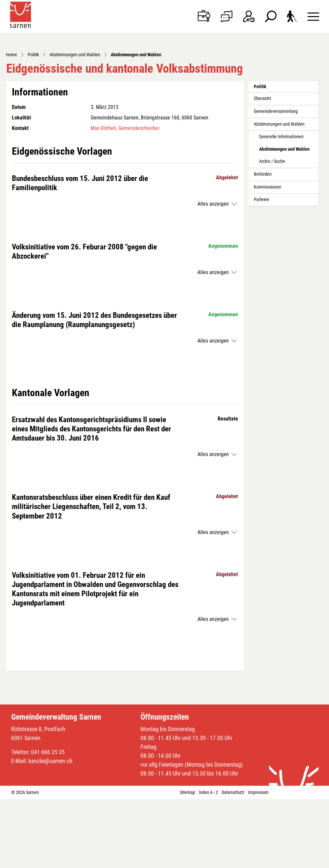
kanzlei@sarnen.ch (50, 830)
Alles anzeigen (213, 273)
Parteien (262, 269)
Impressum (258, 861)
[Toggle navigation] (313, 16)
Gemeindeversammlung (276, 180)
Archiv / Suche (272, 230)
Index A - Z (208, 861)
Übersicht (262, 168)
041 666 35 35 (48, 821)
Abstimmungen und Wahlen (279, 193)
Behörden (263, 243)
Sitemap (188, 861)
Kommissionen (268, 256)
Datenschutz (233, 861)
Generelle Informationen (281, 206)
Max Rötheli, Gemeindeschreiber (125, 197)
